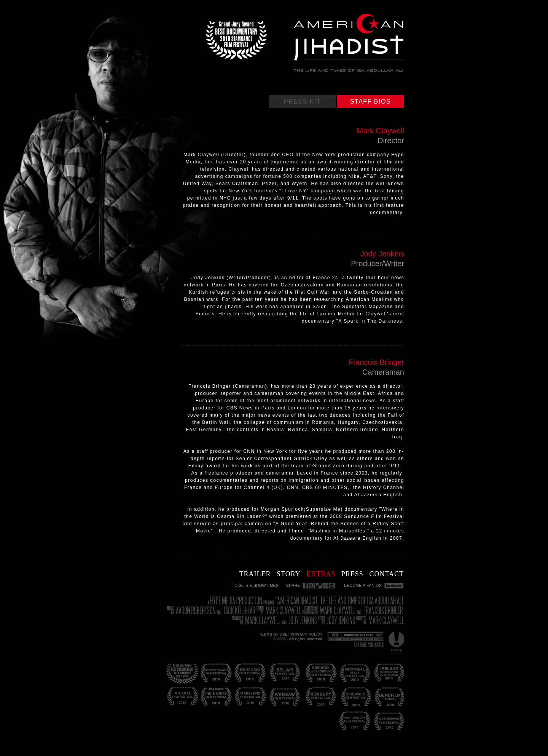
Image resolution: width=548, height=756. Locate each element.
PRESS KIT (302, 101)
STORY (289, 574)
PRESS (352, 574)
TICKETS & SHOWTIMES (255, 586)
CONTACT (386, 574)
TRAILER (255, 574)
